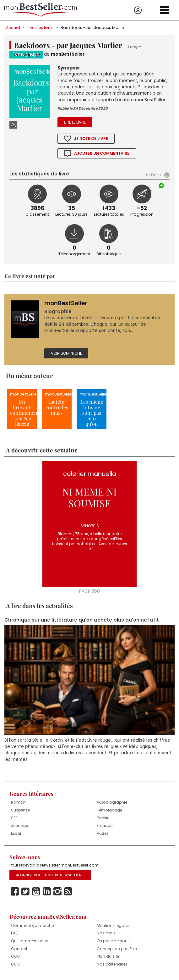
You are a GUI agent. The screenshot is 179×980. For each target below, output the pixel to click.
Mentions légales (113, 925)
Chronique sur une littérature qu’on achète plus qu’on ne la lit (82, 620)
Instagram (57, 892)
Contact (19, 949)
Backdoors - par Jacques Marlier (93, 28)
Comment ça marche (32, 925)
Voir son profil (66, 353)
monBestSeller (68, 54)
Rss (68, 892)
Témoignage (26, 54)
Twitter (25, 892)
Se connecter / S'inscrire (138, 10)
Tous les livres (40, 28)
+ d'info (153, 175)
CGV (15, 964)
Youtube (36, 892)
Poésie (103, 818)
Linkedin (47, 892)
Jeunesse (20, 825)
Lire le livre (75, 122)
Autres (103, 833)
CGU (15, 956)
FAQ (15, 933)
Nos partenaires (112, 964)
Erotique (105, 825)
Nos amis (106, 933)
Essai (16, 833)
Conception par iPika (117, 949)
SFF (14, 818)
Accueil (13, 28)
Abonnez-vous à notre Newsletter (49, 875)
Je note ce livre (91, 138)
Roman (18, 802)
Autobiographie (112, 802)
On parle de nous (113, 941)
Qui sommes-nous (30, 941)
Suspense (20, 810)
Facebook (15, 892)
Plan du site (108, 956)
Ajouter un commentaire (102, 153)
